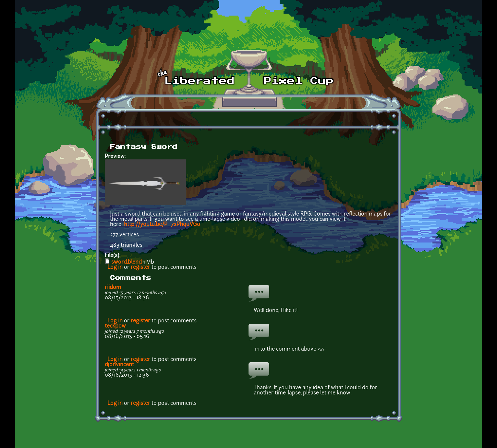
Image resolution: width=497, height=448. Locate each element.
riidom (113, 288)
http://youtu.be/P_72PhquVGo (162, 225)
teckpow (115, 326)
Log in (115, 268)
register (140, 268)
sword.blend (127, 262)
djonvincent (119, 365)
